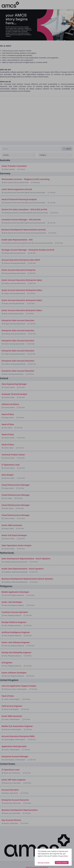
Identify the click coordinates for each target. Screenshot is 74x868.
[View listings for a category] (55, 155)
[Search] (67, 149)
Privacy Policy (63, 856)
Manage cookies (44, 863)
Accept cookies (62, 863)
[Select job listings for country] (19, 155)
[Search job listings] (32, 149)
